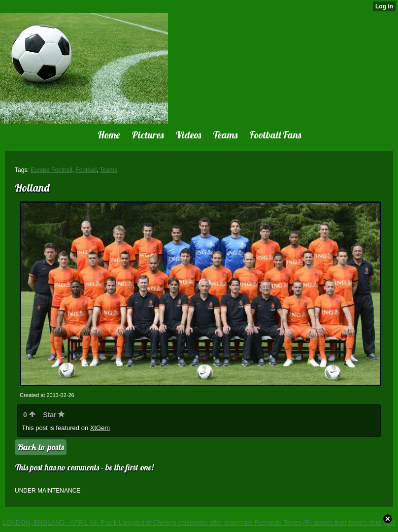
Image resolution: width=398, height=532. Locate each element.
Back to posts (41, 447)
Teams (109, 170)
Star (54, 415)
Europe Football (51, 170)
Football (86, 170)
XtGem (100, 428)
